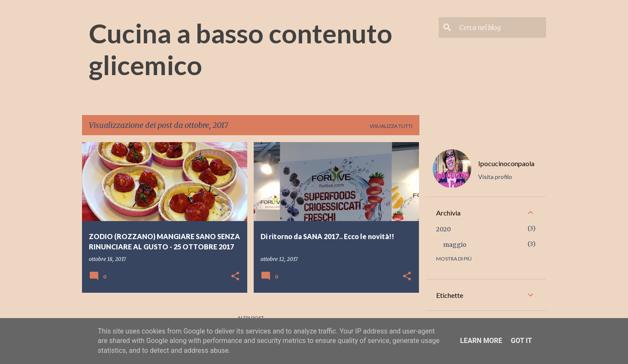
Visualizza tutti (391, 126)
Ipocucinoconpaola (506, 163)
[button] (235, 277)
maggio (455, 245)
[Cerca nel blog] (501, 27)
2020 (443, 229)
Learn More (481, 341)
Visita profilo (495, 177)
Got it (521, 341)
